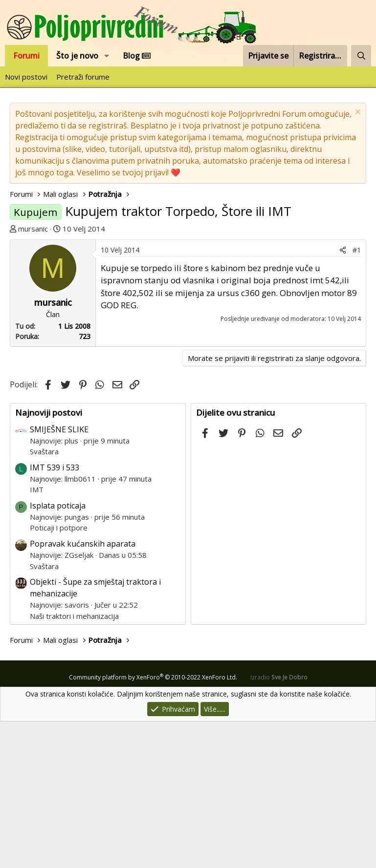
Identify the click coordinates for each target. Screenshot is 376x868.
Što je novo (77, 56)
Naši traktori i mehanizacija (74, 762)
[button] (107, 56)
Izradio (279, 824)
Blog (137, 56)
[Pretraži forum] (361, 56)
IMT (37, 636)
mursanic (33, 229)
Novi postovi (26, 77)
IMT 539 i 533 (55, 614)
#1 (357, 396)
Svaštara (44, 598)
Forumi (26, 56)
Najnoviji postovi (49, 559)
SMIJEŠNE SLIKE (59, 576)
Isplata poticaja (58, 652)
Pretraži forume (83, 77)
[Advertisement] (188, 308)
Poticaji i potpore (59, 674)
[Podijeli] (343, 396)
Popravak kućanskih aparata (83, 690)
